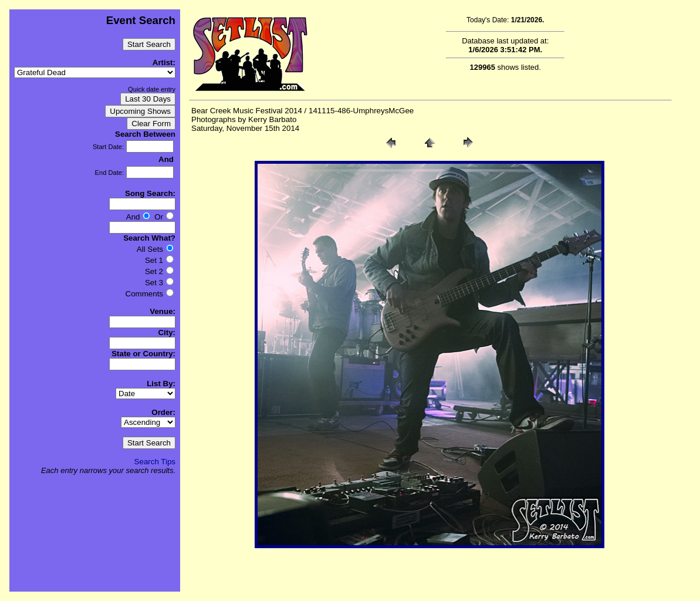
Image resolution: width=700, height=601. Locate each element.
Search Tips (155, 462)
